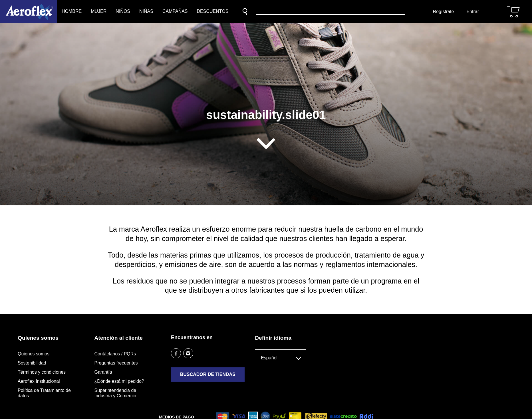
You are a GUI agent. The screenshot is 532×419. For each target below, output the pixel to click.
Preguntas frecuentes (116, 363)
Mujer (99, 11)
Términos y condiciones (42, 372)
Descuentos (213, 11)
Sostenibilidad (32, 363)
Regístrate (444, 12)
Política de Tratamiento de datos (44, 393)
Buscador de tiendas (208, 374)
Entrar (473, 12)
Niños (123, 11)
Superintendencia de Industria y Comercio (115, 393)
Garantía (103, 372)
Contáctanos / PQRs (115, 354)
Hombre (72, 11)
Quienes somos (34, 354)
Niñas (146, 11)
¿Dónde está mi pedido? (119, 381)
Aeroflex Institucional (39, 381)
